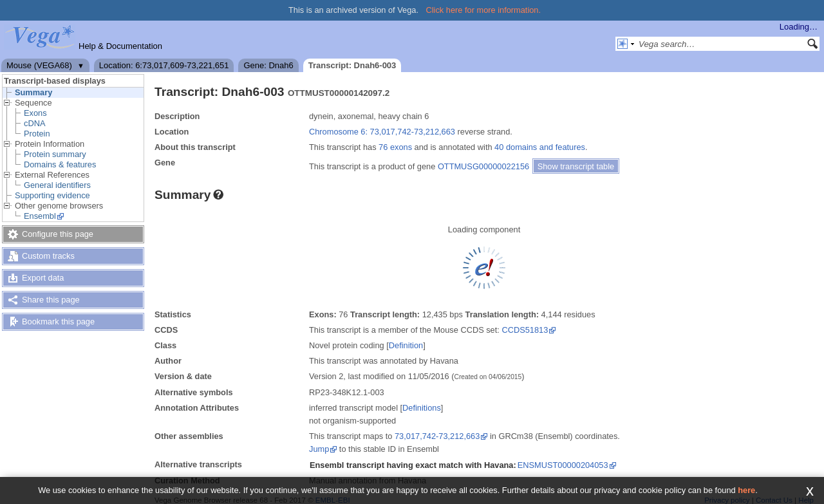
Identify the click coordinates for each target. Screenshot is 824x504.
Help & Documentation (120, 46)
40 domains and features (540, 147)
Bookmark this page (58, 322)
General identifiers (57, 185)
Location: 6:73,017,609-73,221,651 (164, 65)
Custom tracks (48, 256)
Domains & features (60, 164)
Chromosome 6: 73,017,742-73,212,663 (382, 132)
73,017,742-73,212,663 (437, 436)
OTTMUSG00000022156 (483, 166)
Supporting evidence (52, 195)
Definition (406, 345)
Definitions (422, 408)
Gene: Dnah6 (268, 65)
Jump (319, 449)
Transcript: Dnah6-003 (352, 65)
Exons (35, 113)
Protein (37, 134)
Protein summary (55, 154)
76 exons (395, 147)
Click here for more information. (484, 10)
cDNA (34, 123)
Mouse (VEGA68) (39, 65)
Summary (33, 92)
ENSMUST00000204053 (563, 465)
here (746, 490)
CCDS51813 (525, 330)
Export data (43, 278)
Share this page (51, 300)
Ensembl (40, 216)
